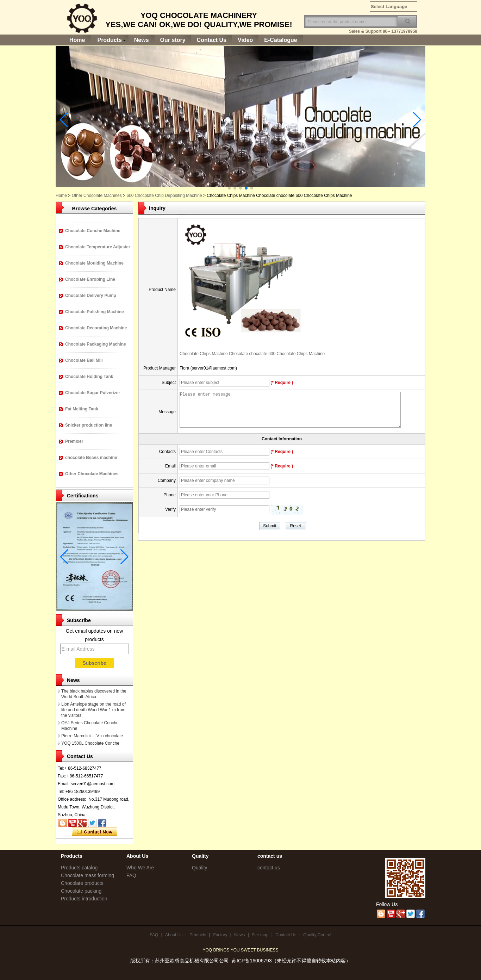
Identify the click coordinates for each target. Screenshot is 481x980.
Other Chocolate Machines (97, 196)
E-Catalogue (280, 40)
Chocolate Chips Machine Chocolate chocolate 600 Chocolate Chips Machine (252, 354)
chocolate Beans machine (91, 458)
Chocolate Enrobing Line (90, 279)
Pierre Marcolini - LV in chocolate (92, 736)
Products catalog (79, 868)
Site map (260, 935)
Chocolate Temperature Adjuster (98, 247)
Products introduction (84, 899)
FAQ (131, 875)
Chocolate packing (81, 891)
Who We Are (140, 868)
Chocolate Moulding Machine (94, 263)
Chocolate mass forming (88, 875)
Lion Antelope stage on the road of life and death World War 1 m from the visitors (93, 710)
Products (109, 40)
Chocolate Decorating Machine (96, 328)
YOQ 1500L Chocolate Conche (90, 743)
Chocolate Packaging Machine (96, 344)
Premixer (74, 441)
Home (77, 40)
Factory (220, 935)
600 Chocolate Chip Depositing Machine (164, 196)
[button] (229, 188)
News (142, 40)
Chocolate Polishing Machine (95, 312)
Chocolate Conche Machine (93, 231)
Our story (173, 40)
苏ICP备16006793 (252, 961)
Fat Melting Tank (82, 409)
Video (245, 40)
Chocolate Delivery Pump (91, 296)
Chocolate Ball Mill (84, 360)
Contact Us (212, 40)
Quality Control (317, 935)
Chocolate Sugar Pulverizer (93, 393)
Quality (200, 868)
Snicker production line (89, 425)
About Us (174, 935)
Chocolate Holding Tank (89, 377)
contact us (269, 868)
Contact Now (95, 832)
